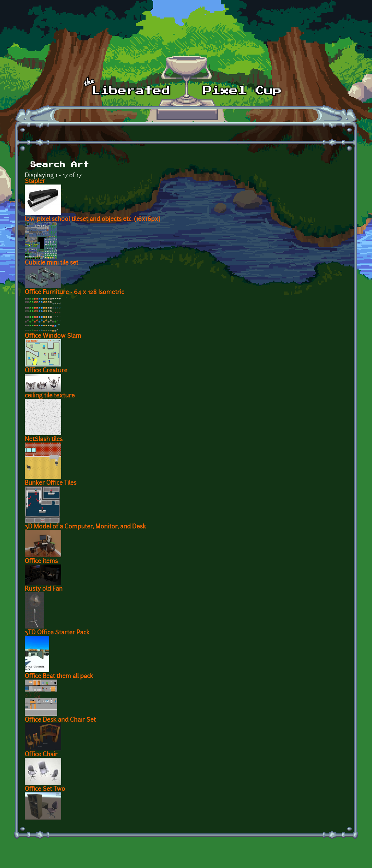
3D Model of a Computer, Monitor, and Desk (85, 527)
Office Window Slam (53, 336)
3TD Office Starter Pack (57, 633)
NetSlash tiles (44, 440)
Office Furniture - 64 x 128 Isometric (74, 293)
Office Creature (46, 371)
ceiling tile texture (50, 396)
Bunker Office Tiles (51, 483)
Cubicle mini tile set (52, 263)
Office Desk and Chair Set (60, 720)
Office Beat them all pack (59, 677)
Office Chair (41, 755)
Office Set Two (45, 789)
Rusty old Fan (44, 589)
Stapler (35, 182)
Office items (41, 562)
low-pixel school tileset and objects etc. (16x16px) (92, 219)
